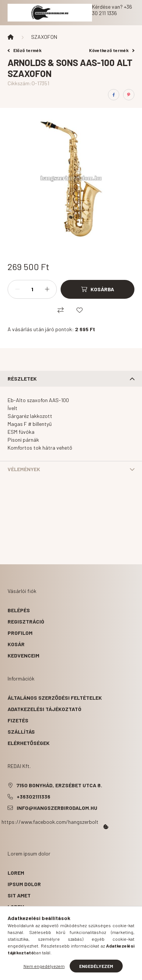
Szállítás (21, 732)
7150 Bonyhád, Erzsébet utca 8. (59, 785)
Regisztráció (26, 621)
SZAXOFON (44, 37)
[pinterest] (129, 95)
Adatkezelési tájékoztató (44, 709)
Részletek (22, 379)
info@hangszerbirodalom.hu (57, 808)
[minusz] (17, 289)
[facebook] (114, 95)
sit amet (19, 895)
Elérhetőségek (29, 743)
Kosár (16, 644)
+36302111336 (34, 796)
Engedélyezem (96, 966)
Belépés (19, 610)
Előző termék (25, 50)
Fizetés (18, 720)
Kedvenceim (23, 655)
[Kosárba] (98, 289)
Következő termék (112, 50)
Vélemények (24, 469)
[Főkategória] (11, 37)
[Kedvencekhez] (80, 310)
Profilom (20, 633)
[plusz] (47, 289)
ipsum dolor (24, 884)
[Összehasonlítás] (61, 310)
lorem (16, 873)
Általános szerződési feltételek (55, 698)
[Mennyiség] (32, 289)
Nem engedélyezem (44, 966)
